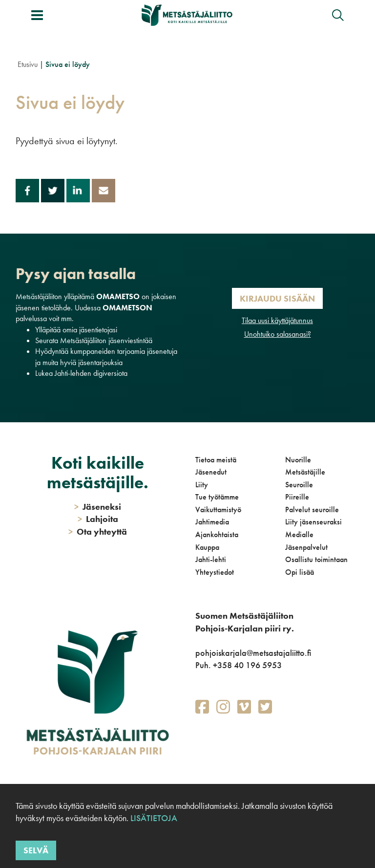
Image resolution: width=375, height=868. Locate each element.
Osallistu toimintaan (316, 559)
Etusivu (28, 64)
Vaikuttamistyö (218, 510)
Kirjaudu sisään (277, 298)
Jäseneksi (98, 507)
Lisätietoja (154, 818)
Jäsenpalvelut (306, 547)
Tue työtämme (217, 497)
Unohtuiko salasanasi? (278, 334)
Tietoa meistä (216, 460)
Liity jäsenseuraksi (313, 522)
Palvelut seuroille (312, 510)
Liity (202, 485)
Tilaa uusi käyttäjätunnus (277, 320)
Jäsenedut (211, 472)
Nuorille (298, 460)
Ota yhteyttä (98, 532)
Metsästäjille (305, 472)
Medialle (299, 534)
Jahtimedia (212, 522)
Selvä (36, 850)
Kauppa (207, 547)
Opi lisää (300, 572)
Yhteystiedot (215, 572)
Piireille (297, 497)
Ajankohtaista (217, 534)
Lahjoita (98, 519)
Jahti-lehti (211, 559)
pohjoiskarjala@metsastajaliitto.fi (253, 653)
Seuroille (299, 485)
